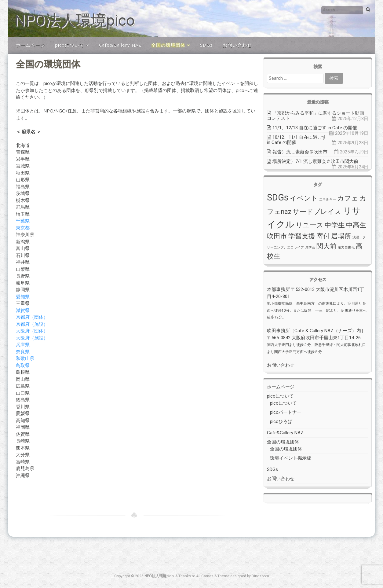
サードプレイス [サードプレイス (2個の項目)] (317, 212)
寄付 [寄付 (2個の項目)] (323, 236)
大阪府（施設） (32, 338)
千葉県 (23, 221)
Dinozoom (260, 576)
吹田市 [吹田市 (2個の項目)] (277, 236)
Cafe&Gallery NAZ (120, 45)
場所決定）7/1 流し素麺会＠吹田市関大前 (315, 161)
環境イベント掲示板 (291, 458)
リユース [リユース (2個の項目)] (310, 225)
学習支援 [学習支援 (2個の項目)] (302, 236)
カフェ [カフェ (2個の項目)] (348, 198)
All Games (205, 576)
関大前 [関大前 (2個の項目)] (326, 246)
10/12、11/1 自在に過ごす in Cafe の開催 (297, 140)
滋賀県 (23, 310)
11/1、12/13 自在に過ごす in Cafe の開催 (315, 128)
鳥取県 (23, 365)
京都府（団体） (32, 317)
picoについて (70, 45)
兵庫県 (23, 344)
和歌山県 (25, 358)
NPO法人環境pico (75, 20)
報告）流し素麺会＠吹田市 (300, 152)
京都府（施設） (32, 324)
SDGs (206, 45)
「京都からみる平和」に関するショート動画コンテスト (316, 116)
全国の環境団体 (168, 45)
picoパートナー (286, 412)
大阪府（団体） (32, 331)
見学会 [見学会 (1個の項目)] (310, 247)
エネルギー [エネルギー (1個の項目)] (328, 199)
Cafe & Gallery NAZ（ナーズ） (325, 331)
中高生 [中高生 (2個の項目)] (356, 225)
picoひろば (281, 421)
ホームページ (31, 45)
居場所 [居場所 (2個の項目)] (341, 236)
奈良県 (23, 351)
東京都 (23, 228)
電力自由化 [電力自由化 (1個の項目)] (346, 247)
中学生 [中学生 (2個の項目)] (335, 225)
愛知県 (23, 296)
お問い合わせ (237, 45)
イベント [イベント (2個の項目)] (304, 198)
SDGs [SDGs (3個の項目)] (278, 197)
